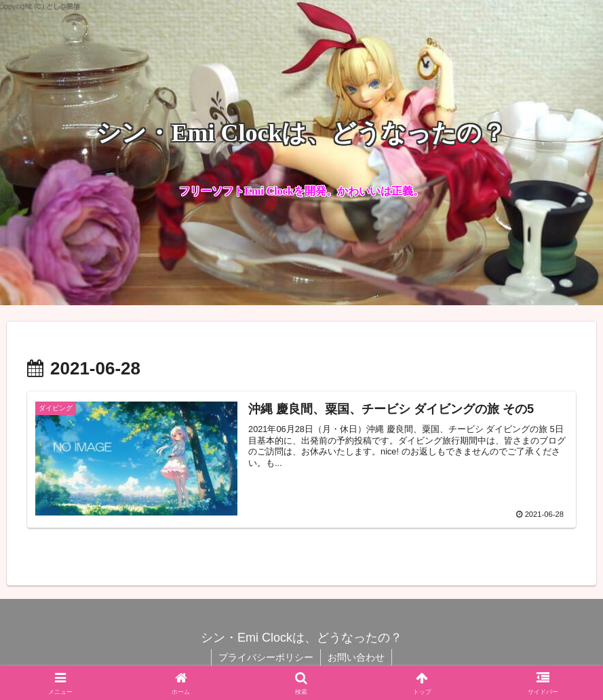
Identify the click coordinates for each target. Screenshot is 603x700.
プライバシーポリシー (266, 657)
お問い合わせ (356, 657)
